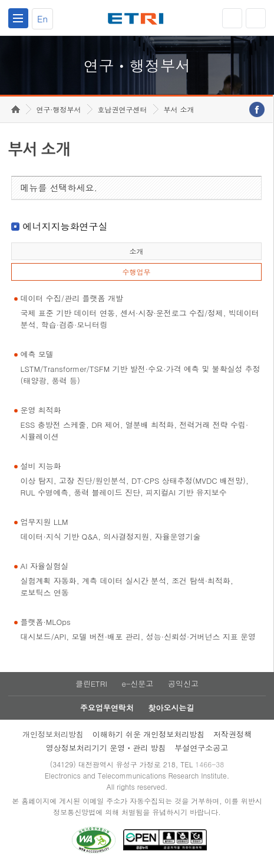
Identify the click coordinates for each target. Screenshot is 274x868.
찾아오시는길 (171, 708)
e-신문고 (137, 684)
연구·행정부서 (59, 109)
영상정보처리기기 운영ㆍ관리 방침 (106, 748)
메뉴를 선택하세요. (59, 187)
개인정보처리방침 (53, 734)
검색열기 (256, 18)
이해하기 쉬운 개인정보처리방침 (149, 734)
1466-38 (209, 764)
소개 (136, 251)
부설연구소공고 (201, 748)
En (42, 19)
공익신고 (183, 684)
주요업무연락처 (107, 708)
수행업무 (136, 272)
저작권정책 (232, 734)
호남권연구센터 (123, 109)
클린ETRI (91, 684)
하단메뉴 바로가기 (0, 0)
